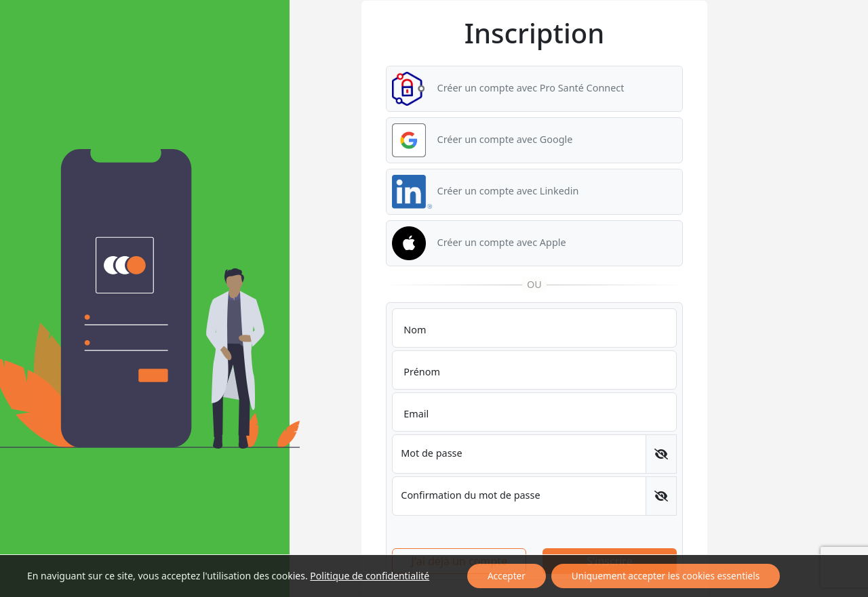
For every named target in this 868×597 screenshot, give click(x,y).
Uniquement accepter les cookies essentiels (666, 576)
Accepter (507, 576)
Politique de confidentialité (370, 576)
